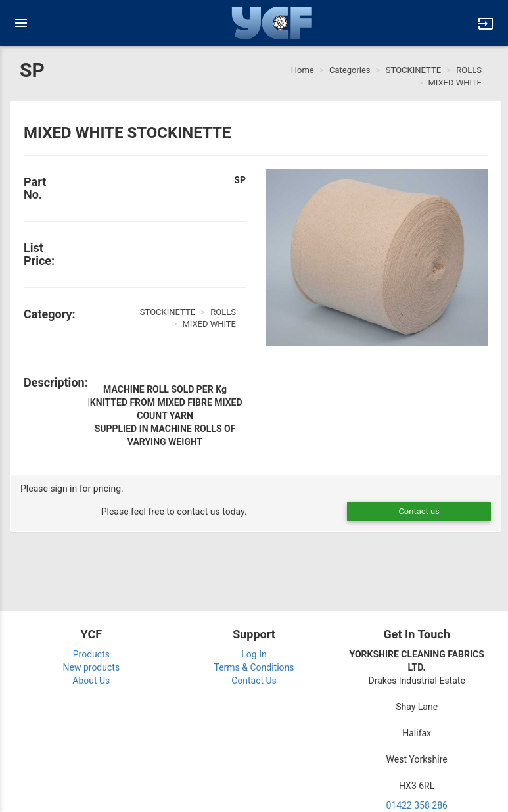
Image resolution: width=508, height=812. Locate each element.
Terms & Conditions (254, 667)
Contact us (419, 511)
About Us (91, 681)
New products (92, 667)
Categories (350, 70)
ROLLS (469, 70)
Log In (254, 654)
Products (91, 654)
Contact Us (254, 681)
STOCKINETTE (413, 70)
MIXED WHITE (455, 83)
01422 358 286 (417, 805)
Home (303, 70)
